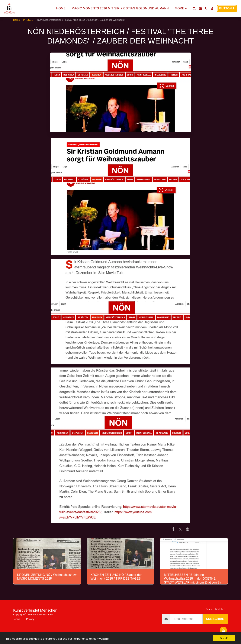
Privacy (30, 619)
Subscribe (215, 619)
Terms (17, 619)
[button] (194, 8)
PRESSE (29, 20)
